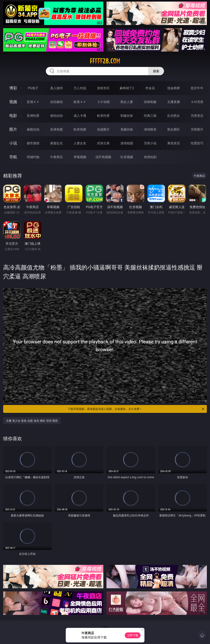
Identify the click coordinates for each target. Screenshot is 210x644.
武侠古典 (103, 143)
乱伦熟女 (174, 116)
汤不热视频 (103, 157)
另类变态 (197, 116)
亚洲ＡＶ (33, 102)
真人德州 (56, 88)
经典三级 (150, 116)
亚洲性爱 (33, 116)
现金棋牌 (174, 88)
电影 (13, 115)
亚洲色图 (56, 129)
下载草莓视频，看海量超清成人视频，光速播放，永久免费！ (136, 409)
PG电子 (33, 88)
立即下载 (133, 635)
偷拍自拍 (56, 116)
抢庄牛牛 (197, 88)
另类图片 (197, 129)
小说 (13, 143)
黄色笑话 (174, 143)
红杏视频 (127, 157)
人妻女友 (80, 143)
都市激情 (33, 143)
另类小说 (150, 143)
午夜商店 (56, 157)
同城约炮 (33, 157)
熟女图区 (174, 129)
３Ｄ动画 (103, 102)
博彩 (13, 88)
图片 (13, 129)
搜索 (156, 71)
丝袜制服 (150, 102)
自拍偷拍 (56, 102)
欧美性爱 (103, 116)
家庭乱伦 (56, 143)
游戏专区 (103, 88)
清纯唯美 (150, 129)
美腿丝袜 (127, 129)
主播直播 (174, 102)
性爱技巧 (197, 143)
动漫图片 (103, 129)
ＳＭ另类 (197, 102)
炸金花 (150, 88)
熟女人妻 (127, 102)
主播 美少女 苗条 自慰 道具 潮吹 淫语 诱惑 (32, 421)
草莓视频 (80, 157)
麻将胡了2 (127, 88)
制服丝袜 (127, 116)
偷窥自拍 (33, 129)
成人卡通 (80, 116)
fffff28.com (105, 61)
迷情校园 (127, 143)
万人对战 (80, 88)
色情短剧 (150, 157)
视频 (13, 102)
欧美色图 (80, 129)
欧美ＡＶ (80, 102)
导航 (13, 157)
